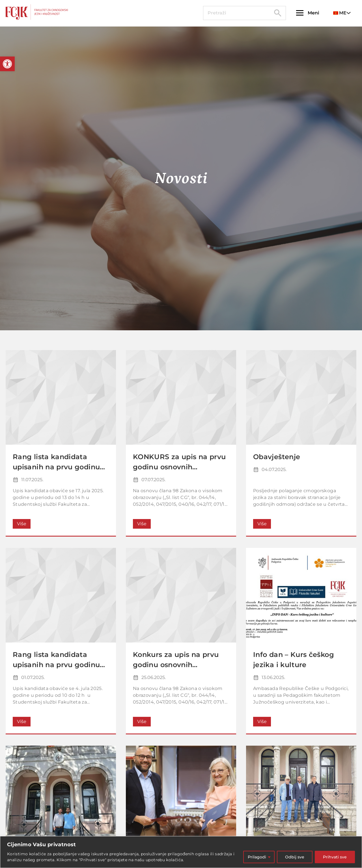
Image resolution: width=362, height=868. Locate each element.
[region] (181, 852)
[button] (7, 64)
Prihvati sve (335, 857)
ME (340, 13)
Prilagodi (257, 857)
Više (22, 524)
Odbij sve (295, 857)
